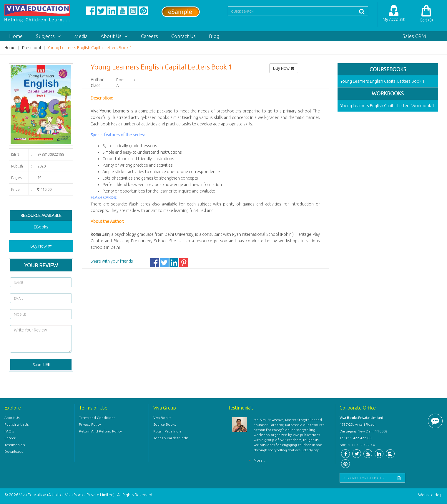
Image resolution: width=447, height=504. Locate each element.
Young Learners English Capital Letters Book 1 (90, 48)
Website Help (430, 495)
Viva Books (162, 418)
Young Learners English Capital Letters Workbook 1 (387, 106)
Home (16, 36)
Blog (214, 36)
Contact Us (183, 36)
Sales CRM (414, 36)
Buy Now (41, 246)
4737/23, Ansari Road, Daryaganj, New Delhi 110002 (364, 428)
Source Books (165, 425)
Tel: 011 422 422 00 (355, 438)
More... (259, 461)
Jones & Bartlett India (171, 438)
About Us (114, 36)
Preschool (31, 48)
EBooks (41, 227)
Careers (149, 36)
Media (81, 36)
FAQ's (9, 431)
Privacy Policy (90, 425)
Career (10, 438)
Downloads (14, 452)
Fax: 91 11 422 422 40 (357, 445)
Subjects (48, 36)
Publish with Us (16, 425)
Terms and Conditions (97, 418)
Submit (41, 365)
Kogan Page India (167, 431)
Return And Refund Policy (100, 431)
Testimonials (15, 445)
